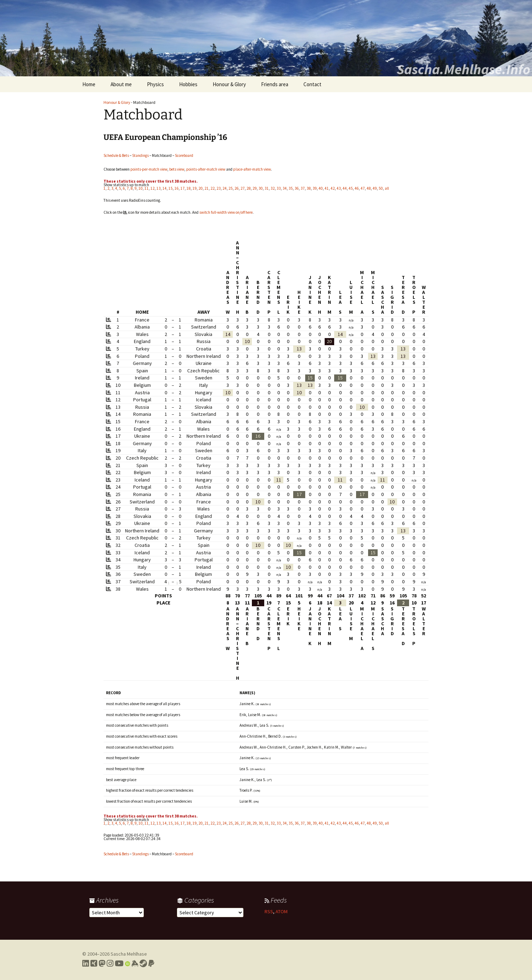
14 (165, 188)
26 (237, 188)
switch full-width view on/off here (226, 212)
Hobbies (188, 84)
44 (345, 188)
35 (291, 188)
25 (231, 188)
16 (177, 188)
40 (321, 188)
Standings (140, 155)
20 (201, 188)
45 (351, 188)
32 (273, 188)
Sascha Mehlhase (129, 954)
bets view (177, 169)
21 (207, 188)
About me (121, 84)
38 (309, 188)
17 (183, 188)
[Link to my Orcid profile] (128, 963)
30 (261, 188)
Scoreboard (184, 155)
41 (327, 188)
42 (333, 188)
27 (243, 188)
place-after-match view (252, 169)
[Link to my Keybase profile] (135, 963)
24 (225, 188)
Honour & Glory (229, 84)
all (387, 188)
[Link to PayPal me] (151, 963)
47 (363, 188)
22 (213, 188)
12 (153, 188)
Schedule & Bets (116, 155)
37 (303, 188)
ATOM (282, 911)
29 (255, 188)
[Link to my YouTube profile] (119, 963)
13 (159, 188)
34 (285, 188)
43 (339, 188)
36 (297, 188)
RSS (269, 911)
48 (369, 188)
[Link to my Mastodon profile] (102, 963)
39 (315, 188)
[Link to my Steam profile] (143, 963)
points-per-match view (149, 169)
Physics (155, 84)
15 (171, 188)
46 (357, 188)
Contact (312, 84)
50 (381, 188)
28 (249, 188)
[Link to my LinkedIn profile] (86, 963)
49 (375, 188)
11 (147, 188)
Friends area (275, 84)
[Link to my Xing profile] (94, 963)
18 (189, 188)
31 (267, 188)
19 (195, 188)
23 (219, 188)
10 (141, 188)
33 (279, 188)
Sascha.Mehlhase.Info (463, 69)
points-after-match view (206, 169)
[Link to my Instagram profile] (110, 963)
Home (89, 84)
